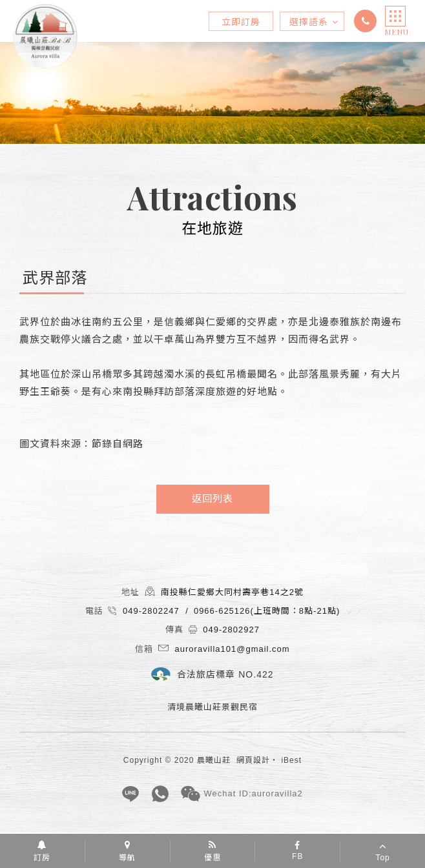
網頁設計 (253, 760)
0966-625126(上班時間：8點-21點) (267, 611)
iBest (291, 760)
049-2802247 (367, 21)
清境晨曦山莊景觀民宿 (45, 36)
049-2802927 (231, 630)
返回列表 (212, 499)
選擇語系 (314, 22)
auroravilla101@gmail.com (233, 649)
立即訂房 (241, 22)
